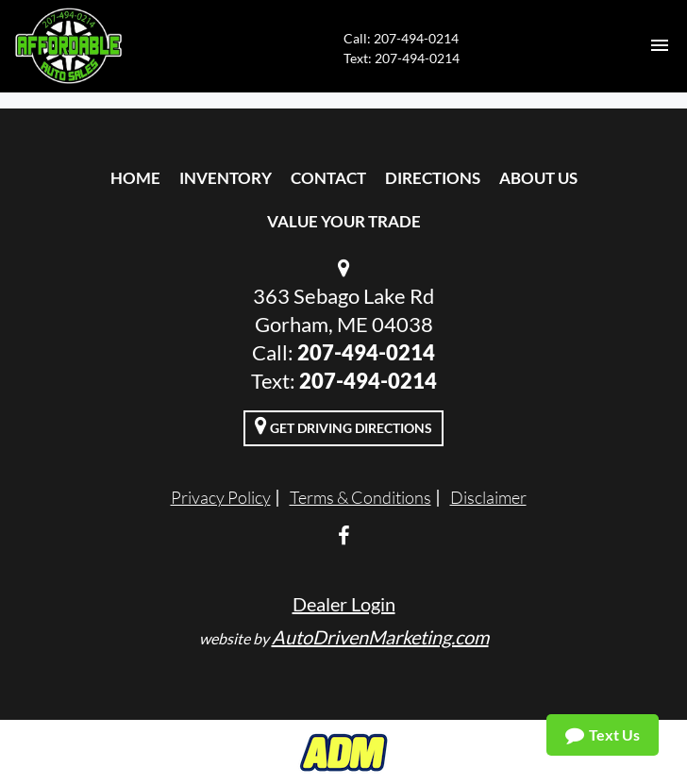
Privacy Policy (221, 497)
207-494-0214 (366, 352)
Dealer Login (344, 604)
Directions (433, 178)
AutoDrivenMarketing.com (380, 637)
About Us (538, 178)
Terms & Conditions (360, 497)
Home (135, 178)
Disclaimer (488, 497)
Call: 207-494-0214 (401, 38)
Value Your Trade (344, 221)
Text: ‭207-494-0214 (402, 58)
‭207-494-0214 (368, 381)
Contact (328, 178)
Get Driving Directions (343, 425)
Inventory (226, 178)
